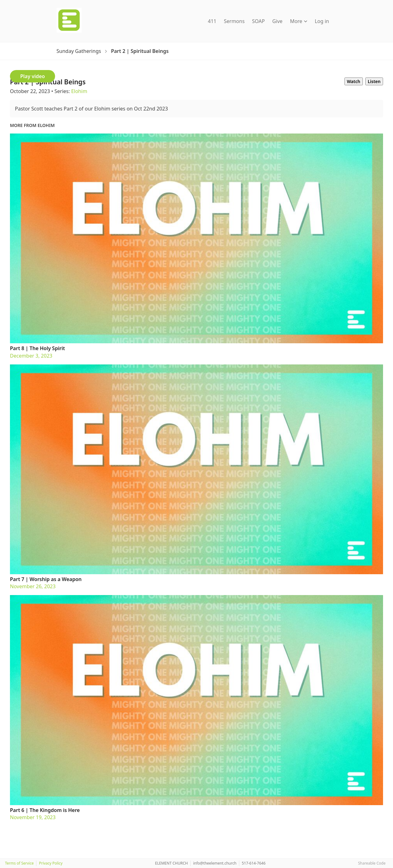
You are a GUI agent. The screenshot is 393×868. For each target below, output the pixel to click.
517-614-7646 (254, 863)
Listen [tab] (374, 81)
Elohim (79, 91)
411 (212, 21)
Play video (33, 76)
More (299, 21)
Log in (322, 21)
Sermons (234, 21)
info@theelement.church (215, 863)
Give (277, 21)
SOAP (258, 21)
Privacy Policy (51, 863)
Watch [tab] (354, 81)
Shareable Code (372, 863)
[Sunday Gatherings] (79, 51)
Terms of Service (19, 863)
